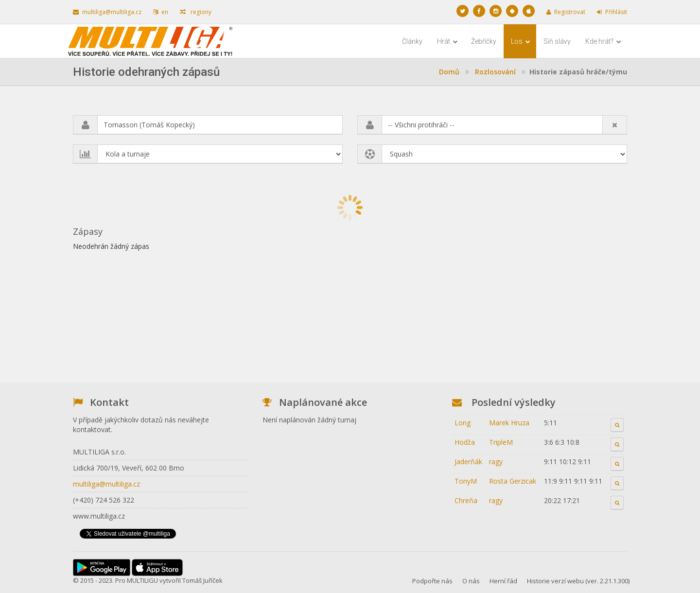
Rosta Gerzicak (513, 481)
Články (412, 41)
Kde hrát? (603, 41)
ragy (496, 462)
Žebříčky (484, 41)
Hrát (447, 41)
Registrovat (566, 12)
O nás (471, 581)
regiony (196, 12)
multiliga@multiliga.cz (107, 12)
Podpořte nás (432, 581)
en (161, 12)
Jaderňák (468, 462)
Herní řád (503, 581)
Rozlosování (495, 72)
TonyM (466, 481)
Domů (449, 72)
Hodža (465, 442)
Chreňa (466, 500)
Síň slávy (557, 41)
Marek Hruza (509, 423)
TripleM (501, 442)
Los (521, 41)
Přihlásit (612, 12)
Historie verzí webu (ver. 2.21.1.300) (578, 581)
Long (463, 423)
